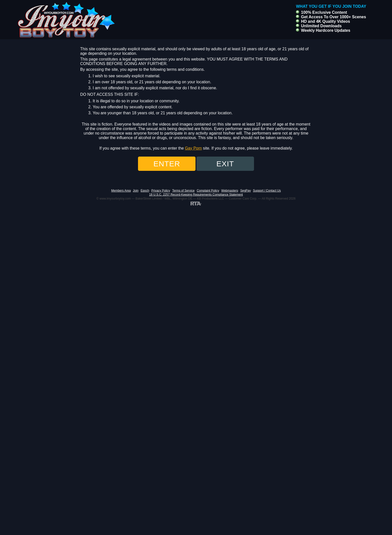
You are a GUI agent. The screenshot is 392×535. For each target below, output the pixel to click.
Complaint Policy (208, 191)
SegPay (245, 191)
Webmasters (230, 191)
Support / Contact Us (267, 191)
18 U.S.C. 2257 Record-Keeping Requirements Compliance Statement (196, 195)
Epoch (145, 191)
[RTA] (196, 203)
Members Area (121, 191)
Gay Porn (193, 148)
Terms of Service (183, 191)
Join (136, 191)
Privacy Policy (161, 191)
